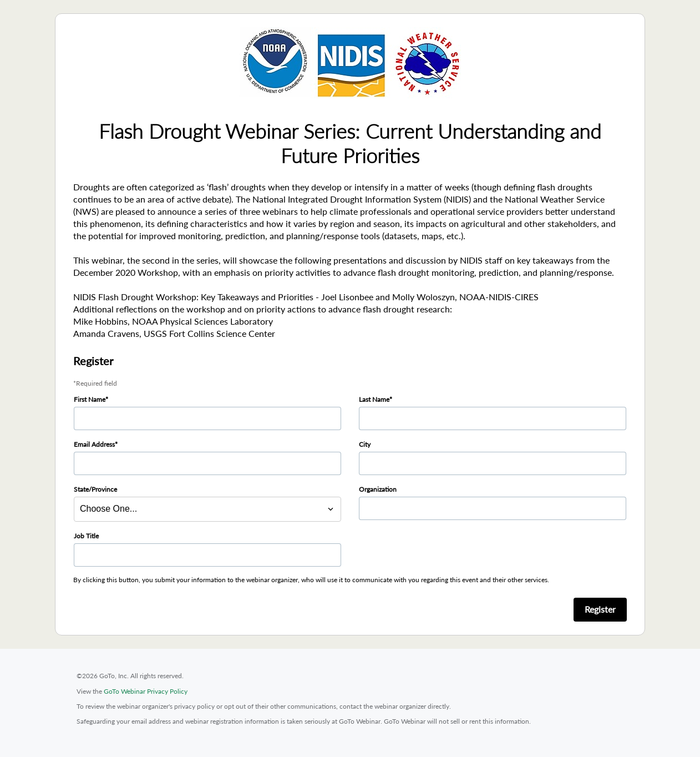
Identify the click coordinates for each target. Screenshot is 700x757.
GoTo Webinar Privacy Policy (146, 691)
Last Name (374, 399)
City (365, 444)
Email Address (94, 444)
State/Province (95, 489)
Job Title (86, 536)
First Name (90, 399)
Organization (378, 489)
